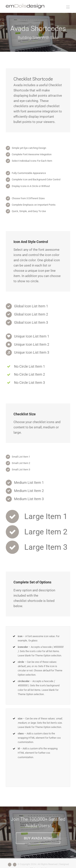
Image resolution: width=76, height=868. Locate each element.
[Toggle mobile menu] (68, 7)
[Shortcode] (38, 32)
